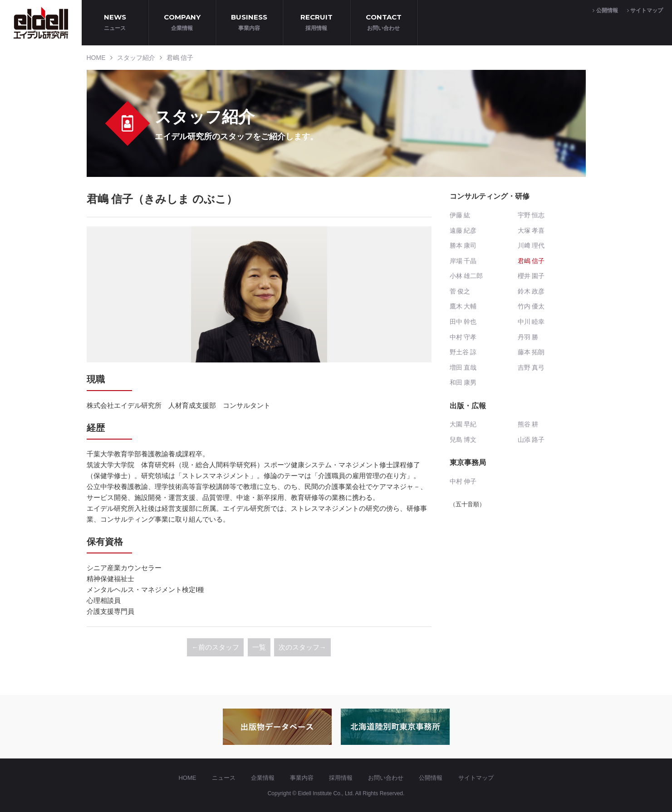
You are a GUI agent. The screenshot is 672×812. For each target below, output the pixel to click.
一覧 (259, 647)
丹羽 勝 (528, 337)
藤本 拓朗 (531, 352)
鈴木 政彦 (531, 291)
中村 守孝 (463, 337)
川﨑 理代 (531, 245)
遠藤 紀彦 (463, 230)
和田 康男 (463, 382)
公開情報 (605, 10)
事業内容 (302, 778)
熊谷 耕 (528, 424)
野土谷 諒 (463, 352)
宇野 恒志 (531, 215)
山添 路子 (531, 440)
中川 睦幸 (531, 322)
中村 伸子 (463, 481)
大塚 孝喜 (531, 230)
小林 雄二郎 (466, 276)
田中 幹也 (463, 322)
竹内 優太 (531, 306)
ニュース (224, 778)
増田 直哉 (463, 367)
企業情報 (263, 778)
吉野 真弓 (531, 367)
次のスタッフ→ (302, 647)
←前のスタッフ (215, 647)
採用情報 (341, 778)
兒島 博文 (463, 440)
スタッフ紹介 (136, 58)
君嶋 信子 (180, 58)
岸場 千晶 (463, 261)
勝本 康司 (463, 245)
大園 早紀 (463, 424)
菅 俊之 (460, 291)
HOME (96, 58)
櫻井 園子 (531, 276)
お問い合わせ (386, 778)
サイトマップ (645, 10)
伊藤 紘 (460, 215)
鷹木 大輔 (463, 306)
